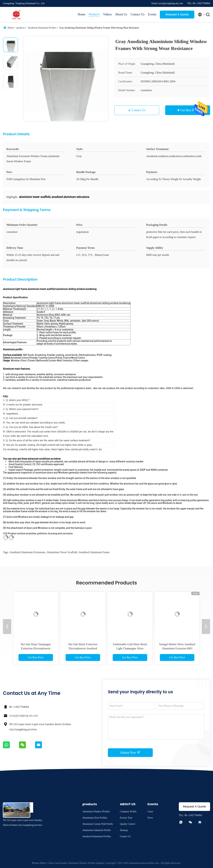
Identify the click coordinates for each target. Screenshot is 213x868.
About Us (121, 14)
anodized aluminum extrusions (27, 552)
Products (94, 14)
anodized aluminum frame (94, 552)
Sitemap (124, 830)
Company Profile (128, 812)
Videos (107, 14)
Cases (150, 812)
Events (152, 14)
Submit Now (130, 752)
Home (81, 14)
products (21, 28)
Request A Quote (177, 14)
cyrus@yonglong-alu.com (23, 716)
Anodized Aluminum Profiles (42, 28)
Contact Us (138, 14)
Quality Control (128, 824)
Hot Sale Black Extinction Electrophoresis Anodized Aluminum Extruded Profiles (83, 648)
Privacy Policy (39, 863)
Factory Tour (126, 818)
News (150, 818)
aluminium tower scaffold (62, 552)
